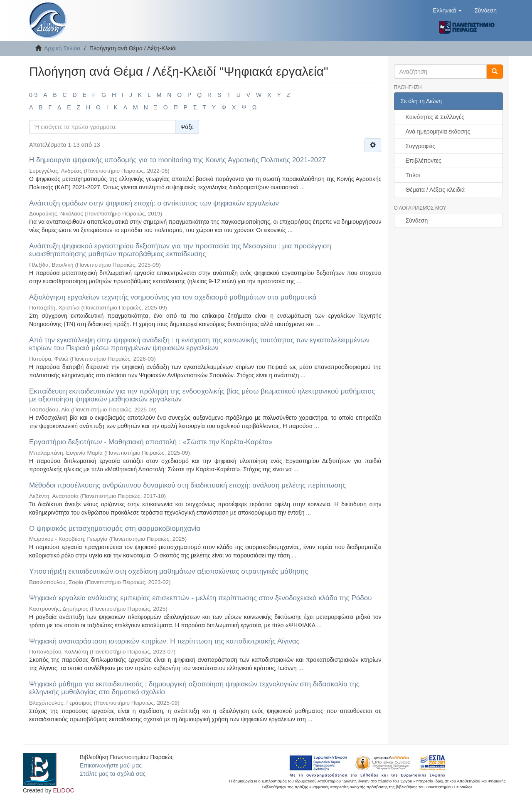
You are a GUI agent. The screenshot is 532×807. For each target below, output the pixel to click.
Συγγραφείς (421, 146)
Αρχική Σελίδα (62, 48)
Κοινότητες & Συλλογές (435, 117)
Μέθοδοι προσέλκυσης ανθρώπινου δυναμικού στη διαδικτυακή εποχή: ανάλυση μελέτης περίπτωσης (187, 485)
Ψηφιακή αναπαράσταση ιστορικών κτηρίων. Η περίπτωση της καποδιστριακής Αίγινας (164, 641)
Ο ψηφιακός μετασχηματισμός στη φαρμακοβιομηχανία (115, 529)
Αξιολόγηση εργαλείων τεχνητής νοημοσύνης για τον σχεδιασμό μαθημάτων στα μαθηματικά (173, 297)
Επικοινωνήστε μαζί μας (111, 765)
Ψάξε (187, 127)
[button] (447, 10)
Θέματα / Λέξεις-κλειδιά (435, 190)
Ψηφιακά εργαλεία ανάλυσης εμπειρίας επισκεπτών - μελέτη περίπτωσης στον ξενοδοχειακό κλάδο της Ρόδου (200, 598)
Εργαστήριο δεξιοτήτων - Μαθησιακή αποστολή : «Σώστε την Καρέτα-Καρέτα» (151, 442)
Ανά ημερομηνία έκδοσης (438, 131)
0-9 (33, 95)
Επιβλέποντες (424, 161)
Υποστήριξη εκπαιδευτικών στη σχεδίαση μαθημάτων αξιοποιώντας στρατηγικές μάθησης (169, 571)
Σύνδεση (417, 220)
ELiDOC (63, 790)
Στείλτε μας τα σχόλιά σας (113, 774)
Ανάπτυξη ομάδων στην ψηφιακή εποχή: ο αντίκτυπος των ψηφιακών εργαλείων (154, 203)
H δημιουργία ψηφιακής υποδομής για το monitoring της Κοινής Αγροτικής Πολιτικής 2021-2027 (177, 160)
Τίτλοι (413, 175)
